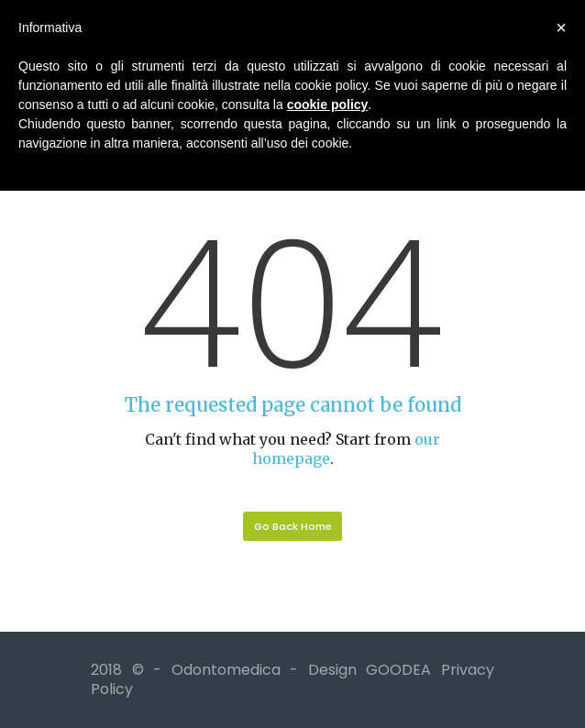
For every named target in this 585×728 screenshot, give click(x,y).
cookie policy (328, 105)
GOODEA (398, 670)
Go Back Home (293, 526)
